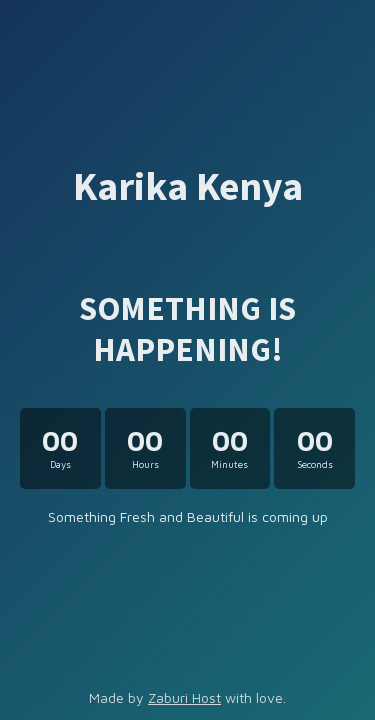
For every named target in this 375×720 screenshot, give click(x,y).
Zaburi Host (184, 697)
